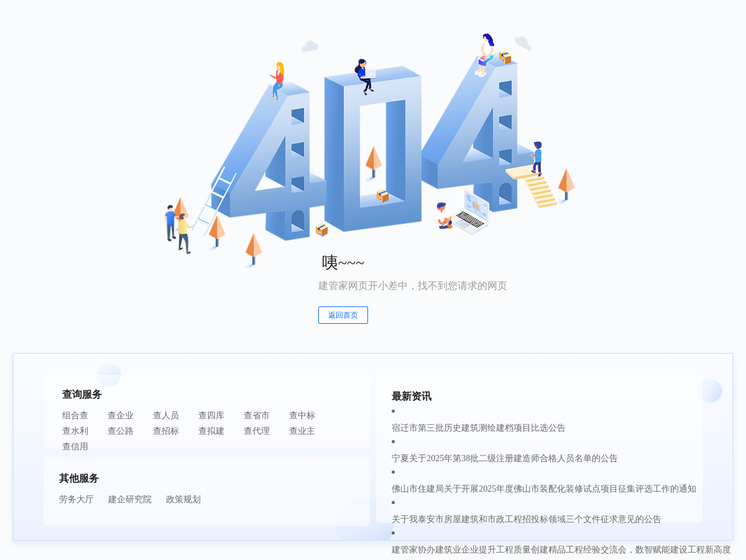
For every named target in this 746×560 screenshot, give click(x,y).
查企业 (121, 415)
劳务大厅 (76, 499)
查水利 (75, 431)
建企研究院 (130, 499)
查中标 (302, 415)
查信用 (75, 447)
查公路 (121, 431)
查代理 (257, 431)
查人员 (166, 415)
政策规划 (183, 499)
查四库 (211, 415)
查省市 (257, 415)
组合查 (75, 415)
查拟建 (211, 431)
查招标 (166, 431)
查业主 (302, 431)
